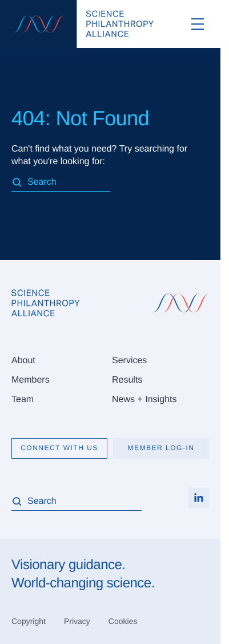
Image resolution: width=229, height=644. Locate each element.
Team (23, 399)
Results (127, 380)
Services (129, 361)
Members (31, 380)
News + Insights (144, 399)
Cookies (123, 621)
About (23, 361)
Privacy (77, 621)
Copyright (29, 621)
